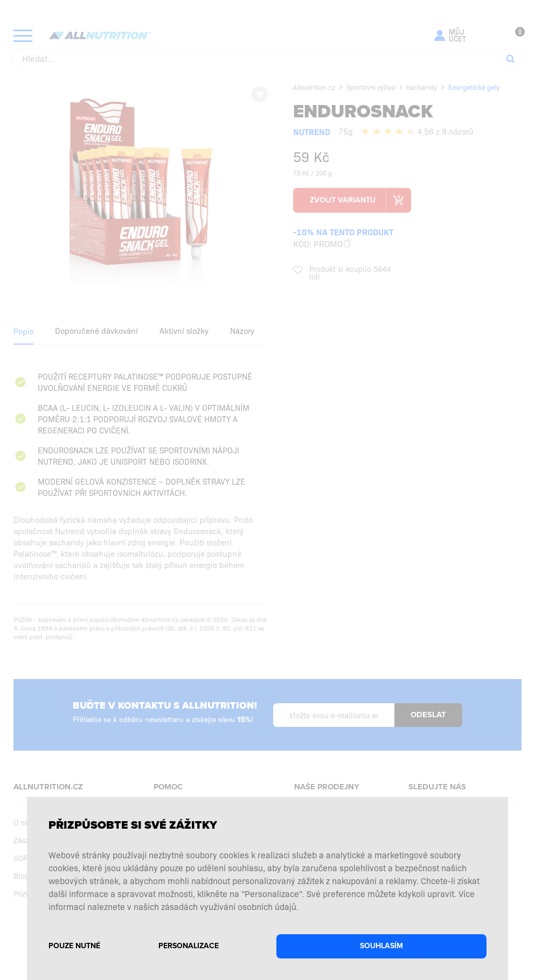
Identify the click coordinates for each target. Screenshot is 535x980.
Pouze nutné (74, 946)
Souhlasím (381, 946)
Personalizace (189, 946)
